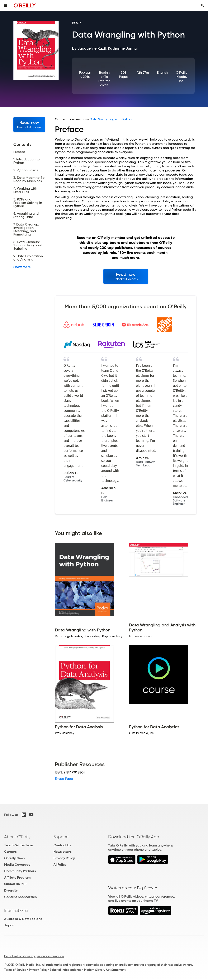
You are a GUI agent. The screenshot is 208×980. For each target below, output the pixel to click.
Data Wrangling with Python (111, 119)
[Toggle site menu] (5, 5)
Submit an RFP (15, 884)
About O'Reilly (17, 837)
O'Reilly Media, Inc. (182, 77)
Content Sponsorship (20, 897)
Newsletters (62, 852)
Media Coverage (17, 865)
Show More (22, 267)
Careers (10, 852)
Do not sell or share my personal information (34, 956)
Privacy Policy (64, 858)
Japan (9, 925)
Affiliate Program (17, 877)
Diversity (11, 890)
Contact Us (62, 845)
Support (61, 837)
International (16, 910)
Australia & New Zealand (23, 919)
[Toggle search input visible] (203, 5)
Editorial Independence (66, 970)
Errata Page (64, 779)
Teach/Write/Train (19, 845)
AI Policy (60, 865)
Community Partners (20, 871)
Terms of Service (15, 970)
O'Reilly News (14, 858)
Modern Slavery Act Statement (105, 970)
